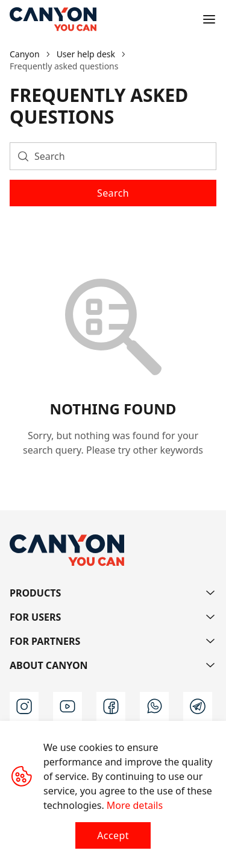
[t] (198, 706)
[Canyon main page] (53, 19)
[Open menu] (209, 19)
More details (135, 805)
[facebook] (111, 706)
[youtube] (67, 706)
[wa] (154, 706)
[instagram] (24, 706)
